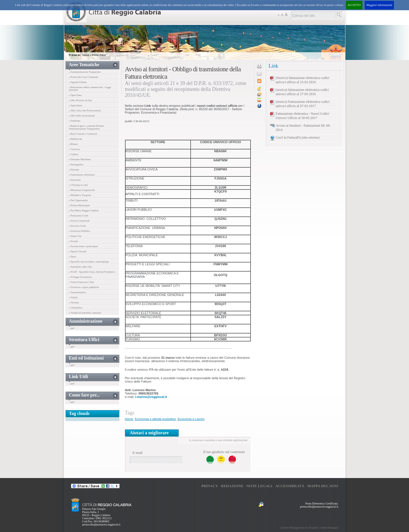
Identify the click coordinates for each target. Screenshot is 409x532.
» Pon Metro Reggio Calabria (84, 210)
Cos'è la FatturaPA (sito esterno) (298, 137)
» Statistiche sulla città (80, 267)
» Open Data (75, 95)
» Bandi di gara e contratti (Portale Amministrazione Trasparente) (86, 127)
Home (86, 55)
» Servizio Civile (77, 226)
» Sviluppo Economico (81, 277)
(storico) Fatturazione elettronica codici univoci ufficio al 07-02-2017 (303, 104)
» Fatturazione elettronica (82, 175)
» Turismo (74, 302)
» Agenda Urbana (78, 82)
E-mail (138, 453)
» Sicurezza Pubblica (79, 231)
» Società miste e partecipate (83, 246)
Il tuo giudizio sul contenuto (224, 452)
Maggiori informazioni (379, 5)
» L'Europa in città (78, 185)
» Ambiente (75, 121)
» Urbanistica (76, 308)
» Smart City (75, 236)
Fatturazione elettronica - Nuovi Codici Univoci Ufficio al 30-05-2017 (303, 116)
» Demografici (76, 164)
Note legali (259, 486)
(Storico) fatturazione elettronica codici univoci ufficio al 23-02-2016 (303, 80)
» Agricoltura (76, 105)
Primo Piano (99, 55)
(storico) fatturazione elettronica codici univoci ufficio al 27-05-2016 (302, 92)
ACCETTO (354, 5)
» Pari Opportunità (78, 200)
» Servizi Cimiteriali (79, 221)
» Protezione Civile (79, 216)
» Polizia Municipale (79, 205)
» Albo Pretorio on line (81, 100)
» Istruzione (75, 180)
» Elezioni (74, 170)
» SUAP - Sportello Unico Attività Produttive (92, 272)
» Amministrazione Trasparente (85, 72)
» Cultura (74, 154)
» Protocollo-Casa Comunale (84, 77)
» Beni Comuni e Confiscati (83, 134)
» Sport (72, 256)
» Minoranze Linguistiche (82, 190)
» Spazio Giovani (78, 251)
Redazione (232, 486)
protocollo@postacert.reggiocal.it (101, 524)
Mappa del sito (323, 486)
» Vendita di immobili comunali (85, 313)
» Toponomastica (77, 292)
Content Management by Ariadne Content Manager (309, 528)
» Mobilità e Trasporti (80, 195)
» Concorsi (74, 149)
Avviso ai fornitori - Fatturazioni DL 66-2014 (303, 128)
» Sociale (73, 241)
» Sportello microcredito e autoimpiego (89, 262)
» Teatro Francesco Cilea (81, 282)
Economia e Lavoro (191, 419)
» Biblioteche (76, 139)
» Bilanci (73, 144)
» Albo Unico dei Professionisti (85, 110)
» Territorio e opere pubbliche (84, 287)
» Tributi (73, 297)
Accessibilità (290, 486)
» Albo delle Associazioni (82, 116)
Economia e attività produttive (155, 419)
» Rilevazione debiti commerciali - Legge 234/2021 (90, 89)
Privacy (210, 486)
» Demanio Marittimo (80, 159)
